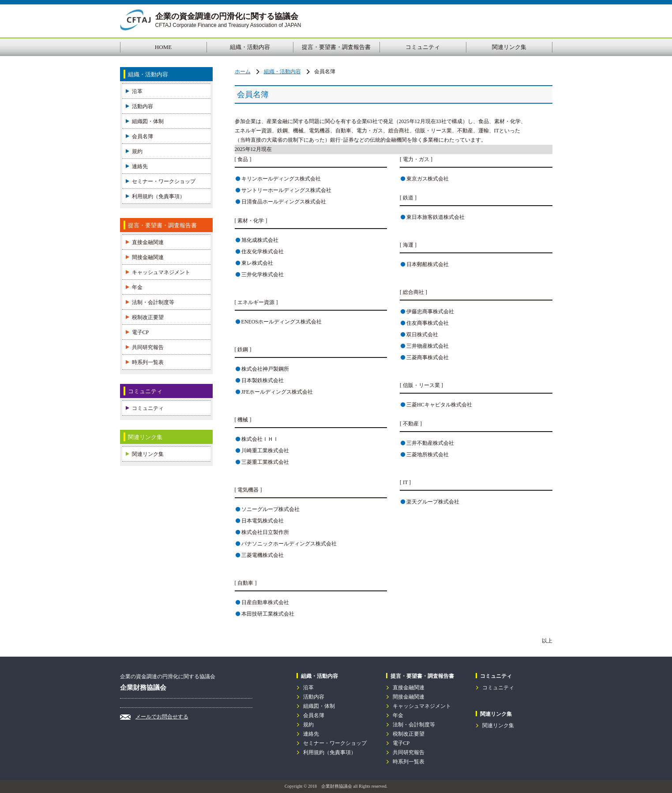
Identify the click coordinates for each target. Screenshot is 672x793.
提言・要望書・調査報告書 (336, 47)
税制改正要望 (148, 317)
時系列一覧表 (148, 362)
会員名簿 (143, 136)
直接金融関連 (148, 242)
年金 (137, 287)
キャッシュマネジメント (161, 272)
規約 (137, 151)
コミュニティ (423, 47)
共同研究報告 (148, 347)
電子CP (141, 332)
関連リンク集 (509, 47)
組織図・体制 (148, 121)
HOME (163, 47)
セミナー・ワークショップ (164, 181)
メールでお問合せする (162, 717)
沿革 (137, 91)
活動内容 (143, 106)
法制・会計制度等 (153, 302)
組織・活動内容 (250, 47)
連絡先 (140, 166)
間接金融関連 (148, 257)
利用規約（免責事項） (158, 196)
